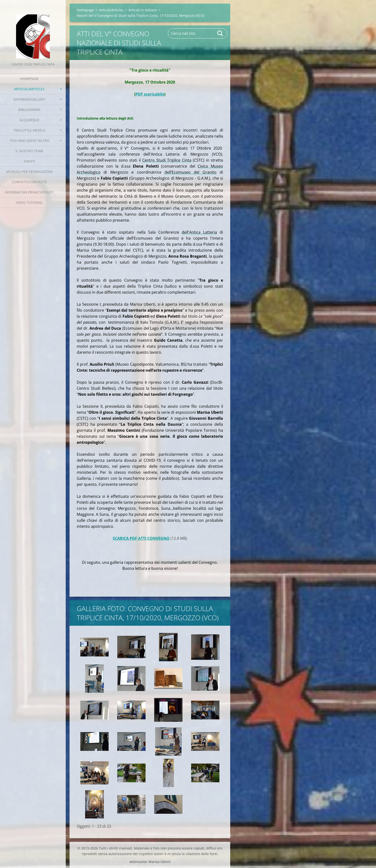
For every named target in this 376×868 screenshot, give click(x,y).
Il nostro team (29, 151)
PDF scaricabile (150, 94)
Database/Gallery (29, 99)
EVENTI (29, 161)
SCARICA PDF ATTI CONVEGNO (141, 538)
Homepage (29, 79)
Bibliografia (29, 110)
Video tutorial (29, 203)
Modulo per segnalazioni (29, 172)
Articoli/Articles (29, 89)
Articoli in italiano (143, 10)
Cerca (220, 33)
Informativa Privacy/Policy (29, 192)
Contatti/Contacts (29, 182)
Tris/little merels (29, 130)
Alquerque (29, 120)
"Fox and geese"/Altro (29, 141)
